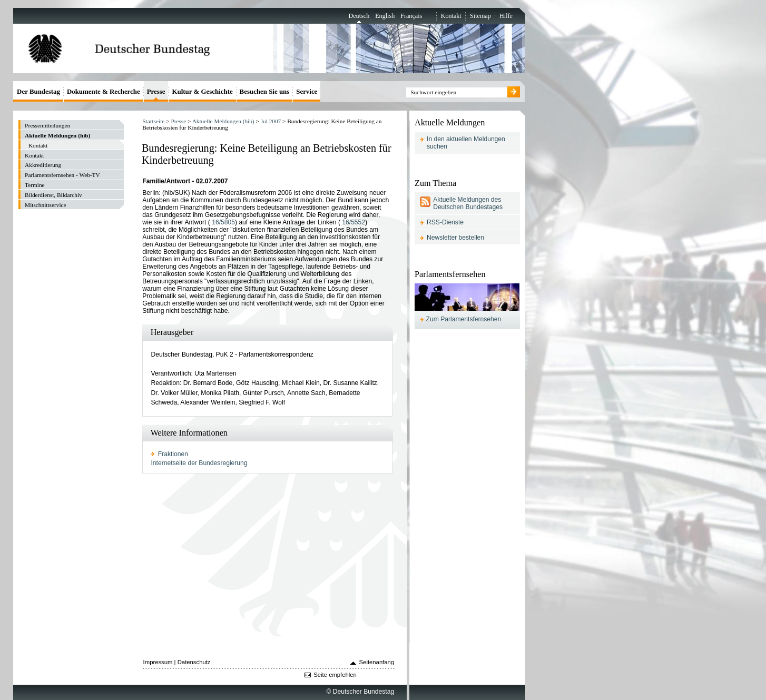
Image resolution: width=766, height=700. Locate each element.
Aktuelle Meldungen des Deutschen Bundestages (468, 203)
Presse (178, 121)
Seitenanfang (377, 662)
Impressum (158, 662)
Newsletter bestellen (455, 238)
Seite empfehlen (335, 675)
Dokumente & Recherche (104, 91)
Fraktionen (173, 454)
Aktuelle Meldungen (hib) (223, 121)
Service (307, 91)
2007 (271, 121)
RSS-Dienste (445, 222)
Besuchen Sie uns (265, 91)
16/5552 (353, 222)
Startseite (153, 121)
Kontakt (451, 16)
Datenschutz (194, 662)
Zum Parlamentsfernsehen (464, 319)
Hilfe (506, 16)
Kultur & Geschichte (202, 91)
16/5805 (223, 222)
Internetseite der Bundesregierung (199, 463)
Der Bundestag (38, 91)
